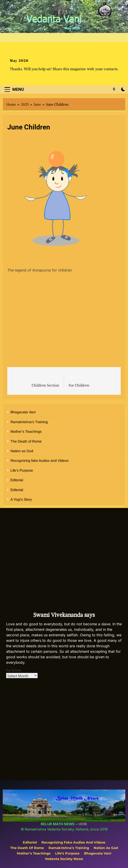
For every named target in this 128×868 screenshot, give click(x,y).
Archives (14, 670)
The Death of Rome (26, 441)
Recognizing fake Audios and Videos (40, 461)
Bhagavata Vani (23, 412)
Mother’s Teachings (26, 431)
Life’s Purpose (22, 470)
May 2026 (19, 60)
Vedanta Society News (64, 859)
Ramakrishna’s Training (29, 422)
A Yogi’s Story (21, 499)
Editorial (17, 480)
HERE (83, 824)
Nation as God (22, 451)
